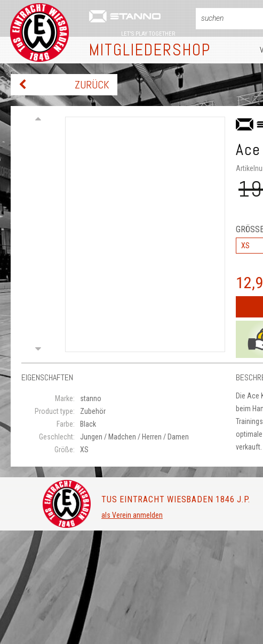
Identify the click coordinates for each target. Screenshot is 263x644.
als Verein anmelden (132, 515)
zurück (92, 85)
